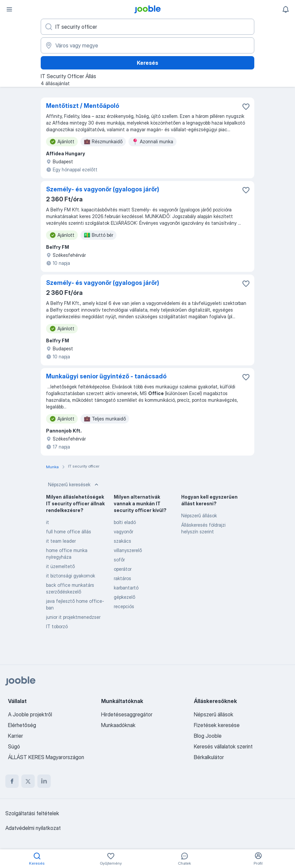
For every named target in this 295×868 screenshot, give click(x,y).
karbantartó (126, 588)
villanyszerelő (128, 550)
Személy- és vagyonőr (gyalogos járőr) (103, 189)
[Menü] (9, 9)
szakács (122, 541)
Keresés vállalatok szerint (223, 746)
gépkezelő (124, 597)
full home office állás (69, 532)
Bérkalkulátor (209, 757)
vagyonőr (123, 532)
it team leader (61, 541)
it (48, 522)
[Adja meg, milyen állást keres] (147, 27)
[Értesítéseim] (286, 9)
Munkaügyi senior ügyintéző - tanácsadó (106, 376)
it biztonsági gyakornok (71, 576)
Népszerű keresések (74, 485)
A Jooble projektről (30, 714)
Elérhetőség (22, 725)
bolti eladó (125, 522)
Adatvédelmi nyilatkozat (33, 828)
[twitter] (28, 781)
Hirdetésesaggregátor (127, 714)
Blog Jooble (208, 736)
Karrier (16, 736)
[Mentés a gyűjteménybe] (246, 107)
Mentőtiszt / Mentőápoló (83, 106)
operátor (123, 569)
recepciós (124, 606)
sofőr (119, 560)
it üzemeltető (60, 566)
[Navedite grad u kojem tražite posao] (147, 45)
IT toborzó (57, 626)
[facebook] (12, 781)
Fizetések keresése (217, 725)
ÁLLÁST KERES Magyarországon (46, 757)
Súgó (14, 746)
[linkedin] (44, 781)
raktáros (122, 578)
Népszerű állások (199, 515)
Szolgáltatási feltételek (32, 813)
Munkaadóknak (118, 725)
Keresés (147, 63)
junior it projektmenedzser (73, 617)
